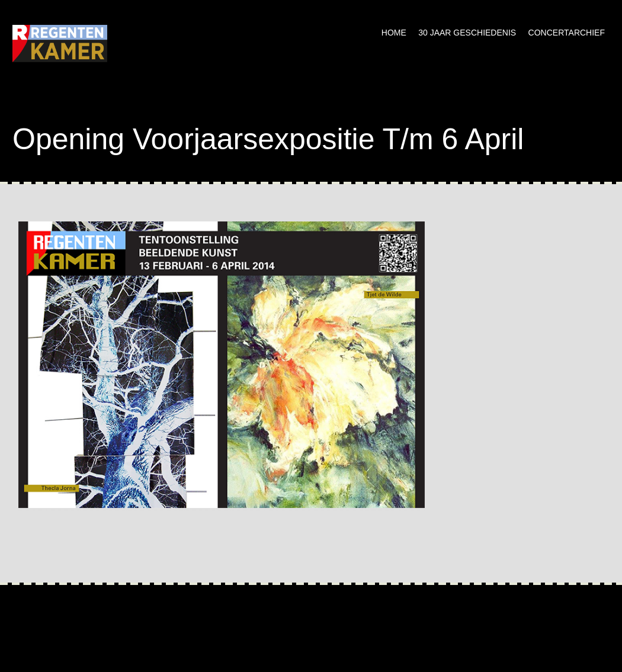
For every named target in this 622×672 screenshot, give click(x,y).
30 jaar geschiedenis (467, 33)
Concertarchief (567, 33)
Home (394, 33)
